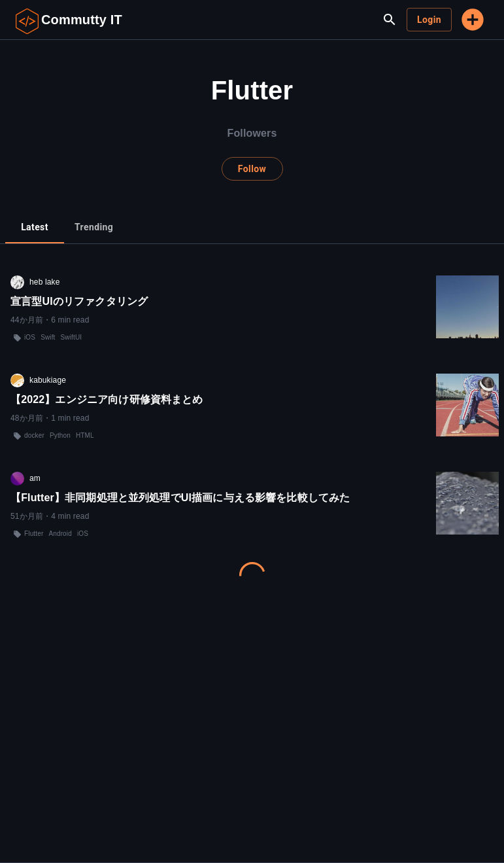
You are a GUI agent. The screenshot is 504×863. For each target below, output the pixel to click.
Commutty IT (82, 20)
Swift (48, 337)
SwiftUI (72, 337)
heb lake (45, 282)
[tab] (35, 228)
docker (34, 435)
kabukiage (48, 380)
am (35, 478)
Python (60, 435)
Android (60, 534)
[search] (390, 20)
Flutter (34, 534)
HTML (85, 435)
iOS (30, 337)
